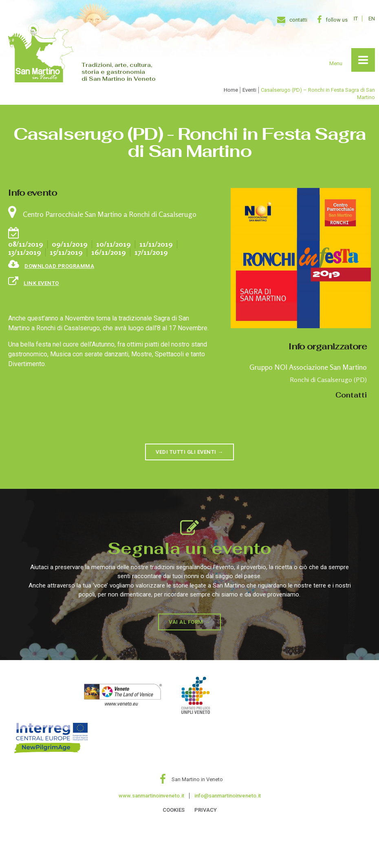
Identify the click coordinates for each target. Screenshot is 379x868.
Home (231, 90)
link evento (41, 283)
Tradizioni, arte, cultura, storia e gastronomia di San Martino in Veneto (119, 72)
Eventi (249, 90)
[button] (189, 452)
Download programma (59, 266)
